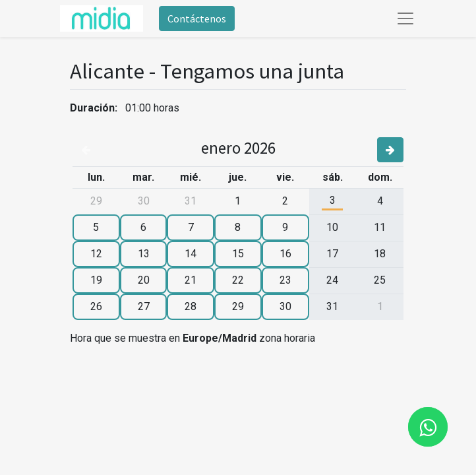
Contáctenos (197, 18)
